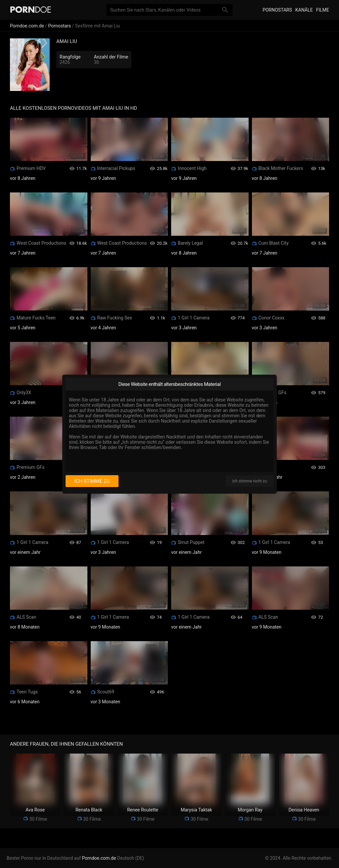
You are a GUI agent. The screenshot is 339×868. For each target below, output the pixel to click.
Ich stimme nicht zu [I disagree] (250, 481)
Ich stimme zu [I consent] (92, 481)
